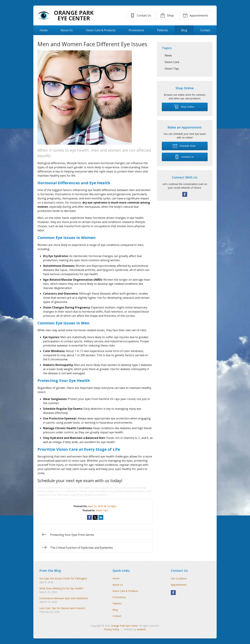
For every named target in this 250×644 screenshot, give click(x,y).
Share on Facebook (89, 517)
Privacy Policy (111, 629)
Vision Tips (102, 510)
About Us (67, 30)
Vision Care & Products (101, 30)
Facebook (185, 194)
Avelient (141, 629)
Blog (184, 30)
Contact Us (140, 15)
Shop (167, 15)
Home (44, 30)
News (168, 55)
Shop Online (184, 106)
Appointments (195, 15)
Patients (162, 30)
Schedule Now (184, 146)
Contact (205, 30)
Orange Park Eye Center (124, 626)
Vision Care (172, 62)
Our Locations (179, 578)
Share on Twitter (95, 517)
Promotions (136, 30)
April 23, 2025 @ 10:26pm (102, 506)
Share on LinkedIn (101, 517)
